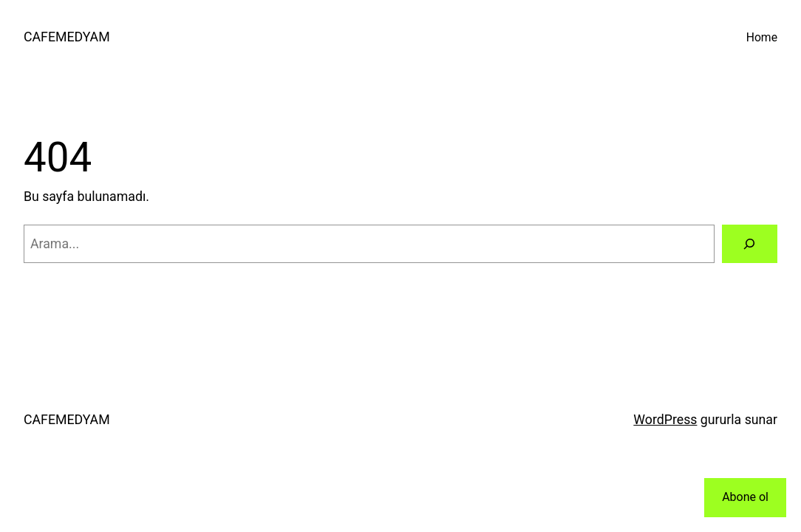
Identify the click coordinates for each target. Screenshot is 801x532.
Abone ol (745, 497)
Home (762, 37)
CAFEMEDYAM (67, 37)
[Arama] (750, 244)
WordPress (665, 420)
